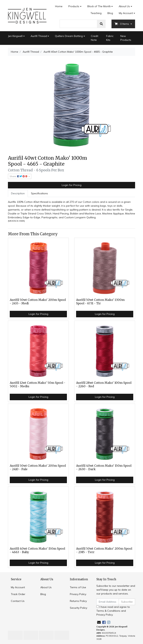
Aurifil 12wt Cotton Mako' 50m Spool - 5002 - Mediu (38, 385)
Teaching (96, 13)
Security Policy (79, 608)
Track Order (18, 594)
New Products (126, 38)
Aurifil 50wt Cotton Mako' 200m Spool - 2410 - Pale (38, 467)
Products (74, 6)
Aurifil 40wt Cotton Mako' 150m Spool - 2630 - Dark (104, 467)
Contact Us (18, 601)
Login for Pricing (72, 185)
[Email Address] (108, 602)
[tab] (18, 193)
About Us (124, 6)
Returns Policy (78, 601)
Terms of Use (78, 587)
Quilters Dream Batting (69, 36)
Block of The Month (99, 6)
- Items (122, 24)
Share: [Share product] (19, 176)
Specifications (39, 193)
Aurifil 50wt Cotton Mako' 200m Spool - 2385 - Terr (104, 550)
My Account (18, 587)
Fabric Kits (110, 38)
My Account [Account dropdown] (126, 13)
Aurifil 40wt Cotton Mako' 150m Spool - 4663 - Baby (37, 550)
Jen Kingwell (15, 36)
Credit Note (95, 38)
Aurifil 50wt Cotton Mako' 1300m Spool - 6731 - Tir (100, 302)
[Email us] (99, 622)
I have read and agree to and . (113, 611)
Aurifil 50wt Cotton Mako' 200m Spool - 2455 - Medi (38, 302)
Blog (110, 13)
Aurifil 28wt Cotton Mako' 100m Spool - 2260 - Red (104, 385)
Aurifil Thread (39, 36)
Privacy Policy (78, 594)
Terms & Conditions (108, 611)
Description (18, 193)
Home (59, 6)
